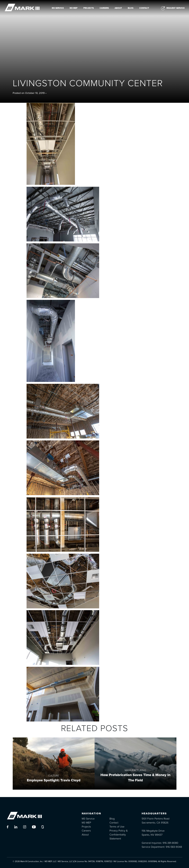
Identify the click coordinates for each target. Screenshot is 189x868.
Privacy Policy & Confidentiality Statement (119, 835)
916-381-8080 (170, 843)
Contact (144, 8)
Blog (131, 8)
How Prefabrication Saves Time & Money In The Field (135, 778)
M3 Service (58, 8)
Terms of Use (117, 827)
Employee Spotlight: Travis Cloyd (54, 780)
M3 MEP (74, 8)
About (118, 8)
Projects (89, 8)
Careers (104, 8)
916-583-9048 (174, 847)
